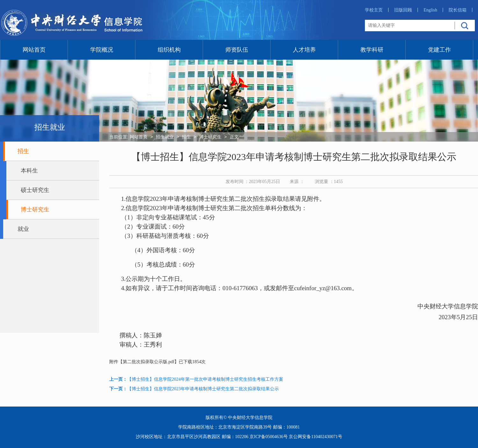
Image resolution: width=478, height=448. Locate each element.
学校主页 (378, 10)
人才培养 (304, 50)
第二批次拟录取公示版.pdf (148, 362)
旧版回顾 (407, 10)
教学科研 (372, 50)
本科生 (29, 171)
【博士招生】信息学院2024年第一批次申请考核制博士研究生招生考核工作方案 (205, 379)
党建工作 (439, 50)
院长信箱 (462, 10)
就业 (23, 229)
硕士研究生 (35, 190)
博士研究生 (35, 209)
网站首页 (34, 50)
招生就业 (165, 137)
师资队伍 (237, 50)
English (434, 10)
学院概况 (102, 50)
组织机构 (169, 50)
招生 (23, 151)
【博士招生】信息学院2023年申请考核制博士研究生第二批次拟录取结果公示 (203, 389)
